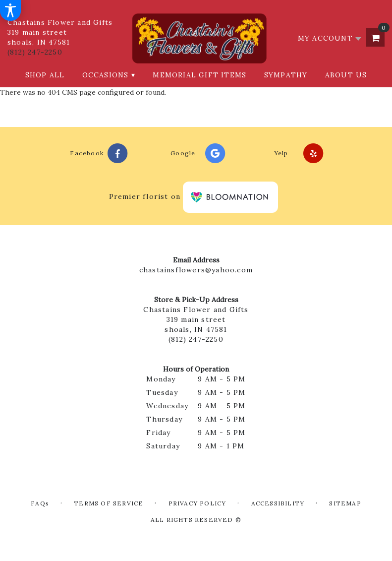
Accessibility (278, 503)
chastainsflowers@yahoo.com (196, 270)
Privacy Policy (197, 503)
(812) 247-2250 (35, 52)
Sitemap (345, 503)
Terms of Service (109, 503)
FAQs (40, 503)
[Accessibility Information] (10, 10)
